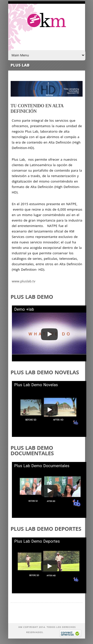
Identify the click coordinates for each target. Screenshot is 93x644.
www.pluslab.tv (24, 281)
